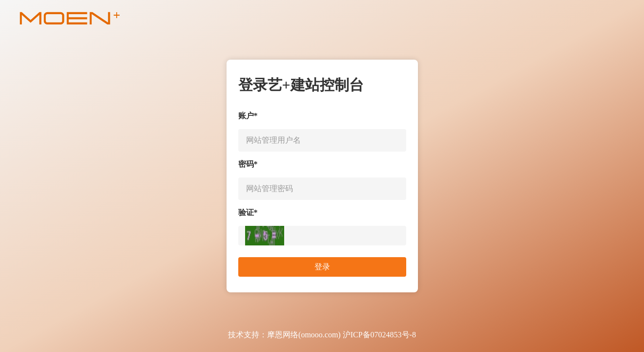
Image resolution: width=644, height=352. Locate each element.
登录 (322, 267)
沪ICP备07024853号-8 (379, 335)
